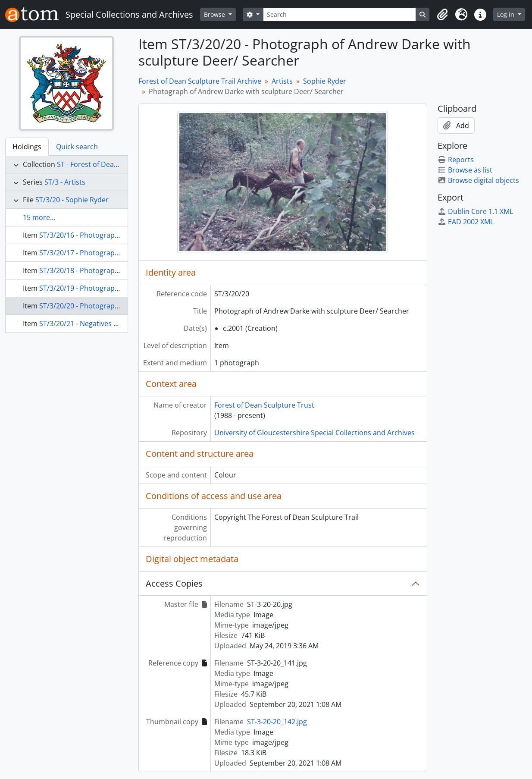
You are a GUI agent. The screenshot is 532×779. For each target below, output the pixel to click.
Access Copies (174, 583)
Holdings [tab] (27, 147)
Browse (215, 14)
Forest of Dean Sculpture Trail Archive (200, 81)
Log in (507, 14)
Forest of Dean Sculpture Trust (264, 405)
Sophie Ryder (325, 81)
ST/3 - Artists (65, 182)
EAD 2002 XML (466, 222)
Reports (456, 160)
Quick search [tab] (77, 147)
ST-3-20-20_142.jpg (277, 722)
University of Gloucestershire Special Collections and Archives (315, 433)
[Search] (340, 14)
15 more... (39, 217)
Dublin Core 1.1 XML (475, 211)
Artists (282, 81)
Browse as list (465, 170)
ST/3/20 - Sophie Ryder (72, 200)
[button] (442, 15)
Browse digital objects (478, 180)
